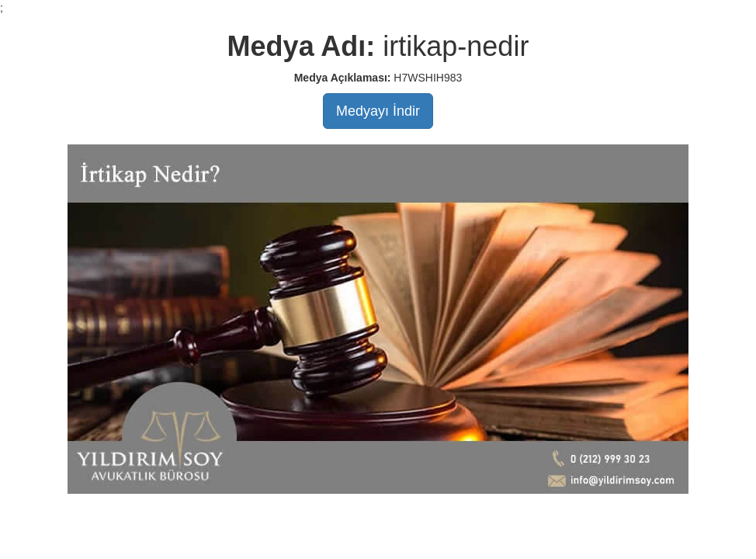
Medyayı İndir (378, 111)
